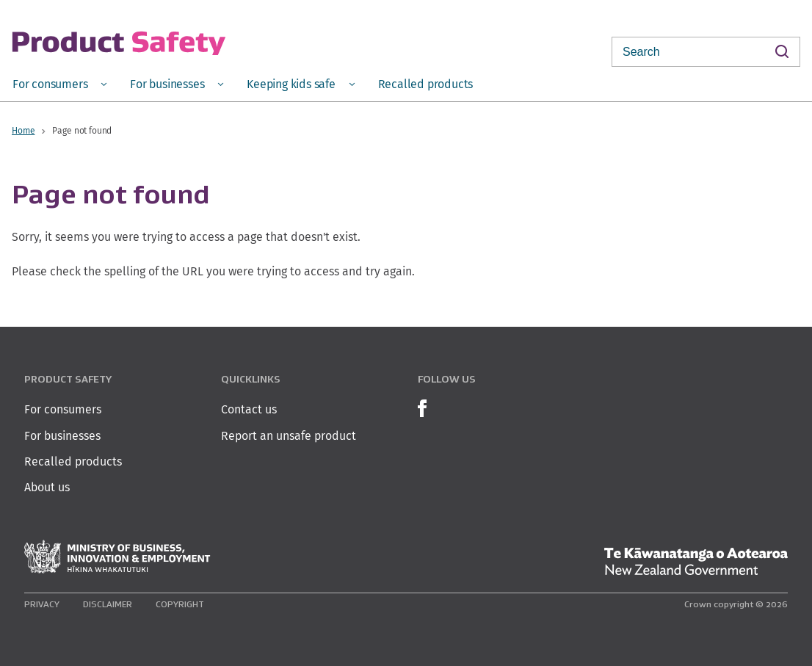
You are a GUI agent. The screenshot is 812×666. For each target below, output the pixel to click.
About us (47, 487)
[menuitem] (59, 83)
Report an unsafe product (289, 436)
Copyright (180, 604)
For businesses (62, 436)
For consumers (63, 409)
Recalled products (73, 462)
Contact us (249, 409)
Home (23, 130)
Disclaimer (108, 604)
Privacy (42, 604)
